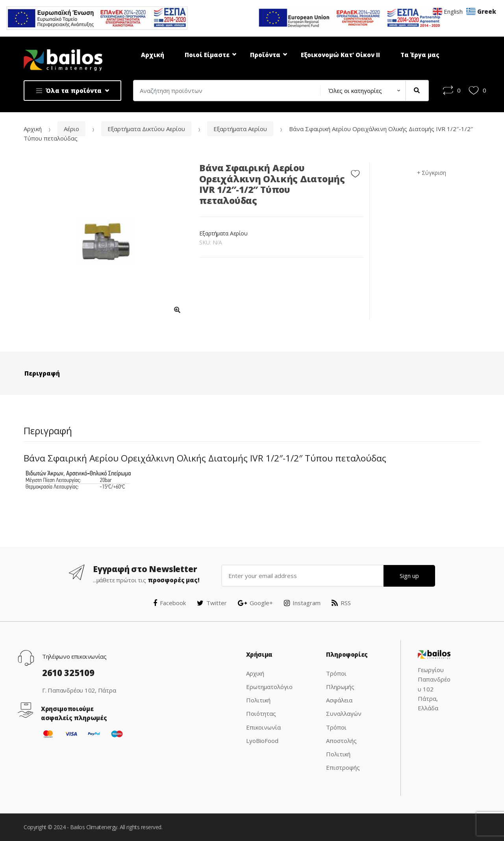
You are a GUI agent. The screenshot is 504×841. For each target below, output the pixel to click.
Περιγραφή (42, 373)
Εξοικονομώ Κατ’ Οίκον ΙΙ (340, 55)
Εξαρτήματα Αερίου (240, 129)
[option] (106, 241)
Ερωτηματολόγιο (269, 687)
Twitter (212, 603)
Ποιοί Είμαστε (207, 55)
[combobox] (224, 91)
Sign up (409, 576)
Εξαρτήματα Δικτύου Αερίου (146, 129)
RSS (341, 603)
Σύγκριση (434, 173)
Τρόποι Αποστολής (341, 734)
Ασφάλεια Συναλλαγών (344, 707)
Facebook (170, 603)
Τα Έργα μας (420, 55)
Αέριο (71, 129)
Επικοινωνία (263, 727)
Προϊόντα (265, 55)
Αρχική (153, 55)
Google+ (255, 603)
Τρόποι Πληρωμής (340, 680)
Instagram (302, 603)
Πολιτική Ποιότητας (261, 707)
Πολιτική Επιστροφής (343, 761)
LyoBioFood (262, 741)
